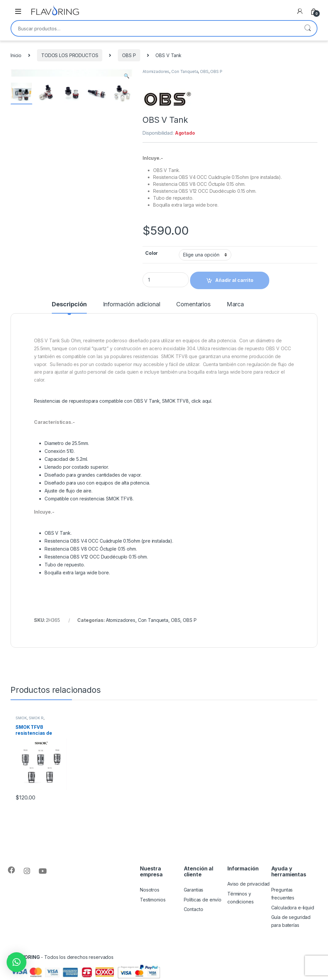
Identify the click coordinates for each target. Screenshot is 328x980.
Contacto (194, 909)
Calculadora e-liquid (293, 908)
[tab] (69, 307)
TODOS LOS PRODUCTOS (70, 55)
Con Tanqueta (185, 71)
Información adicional (132, 304)
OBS (204, 71)
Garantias (194, 890)
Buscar (308, 28)
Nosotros (150, 890)
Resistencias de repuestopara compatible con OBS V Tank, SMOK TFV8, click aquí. (123, 401)
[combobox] (155, 28)
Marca (235, 304)
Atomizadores (156, 71)
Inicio (16, 55)
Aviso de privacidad (248, 884)
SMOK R (36, 718)
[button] (16, 962)
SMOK (21, 718)
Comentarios (193, 304)
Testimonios (153, 900)
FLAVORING (27, 957)
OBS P (129, 55)
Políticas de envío (203, 900)
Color (151, 253)
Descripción (69, 304)
